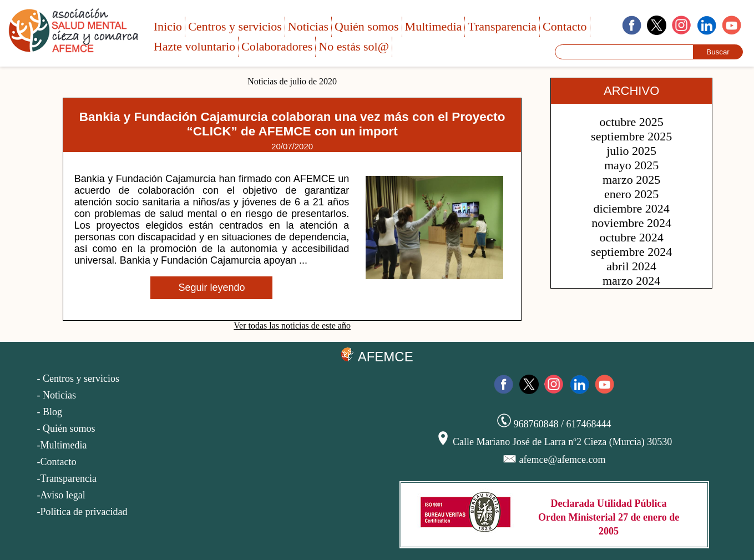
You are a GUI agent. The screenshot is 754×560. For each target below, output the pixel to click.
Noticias (308, 26)
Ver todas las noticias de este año (292, 326)
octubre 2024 (631, 237)
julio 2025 (631, 151)
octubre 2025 (631, 122)
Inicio (168, 26)
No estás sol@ (354, 46)
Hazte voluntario (194, 46)
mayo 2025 (631, 165)
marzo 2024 (631, 281)
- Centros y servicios (78, 379)
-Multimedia (62, 445)
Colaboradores (277, 46)
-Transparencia (67, 478)
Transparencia (502, 26)
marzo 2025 (631, 180)
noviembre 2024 (631, 223)
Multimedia (434, 26)
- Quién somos (66, 428)
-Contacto (57, 462)
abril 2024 (631, 266)
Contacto (565, 26)
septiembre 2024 (631, 252)
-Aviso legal (61, 495)
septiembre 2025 (631, 136)
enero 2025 (631, 194)
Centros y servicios (235, 26)
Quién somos (367, 26)
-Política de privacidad (82, 512)
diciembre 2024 (631, 208)
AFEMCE (377, 356)
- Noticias (57, 395)
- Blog (50, 412)
